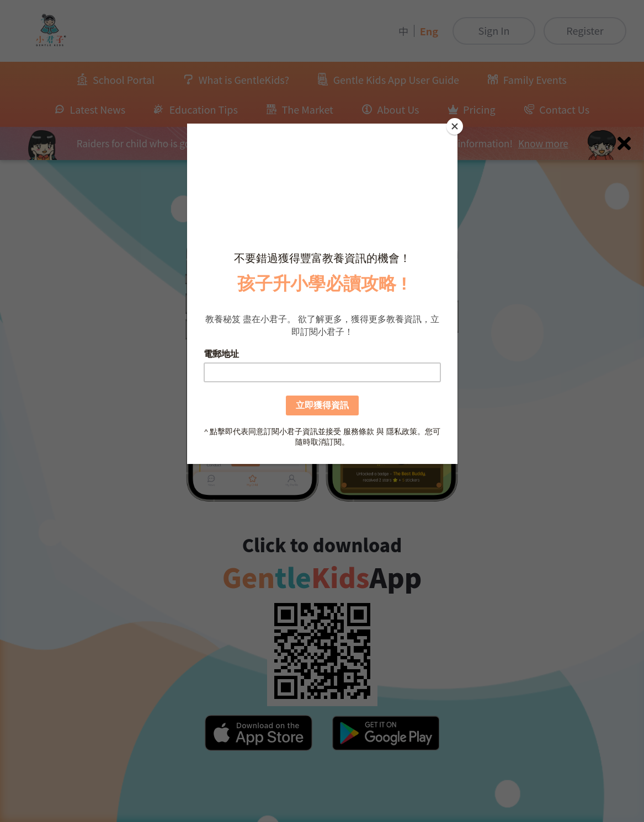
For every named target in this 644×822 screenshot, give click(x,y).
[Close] (455, 126)
